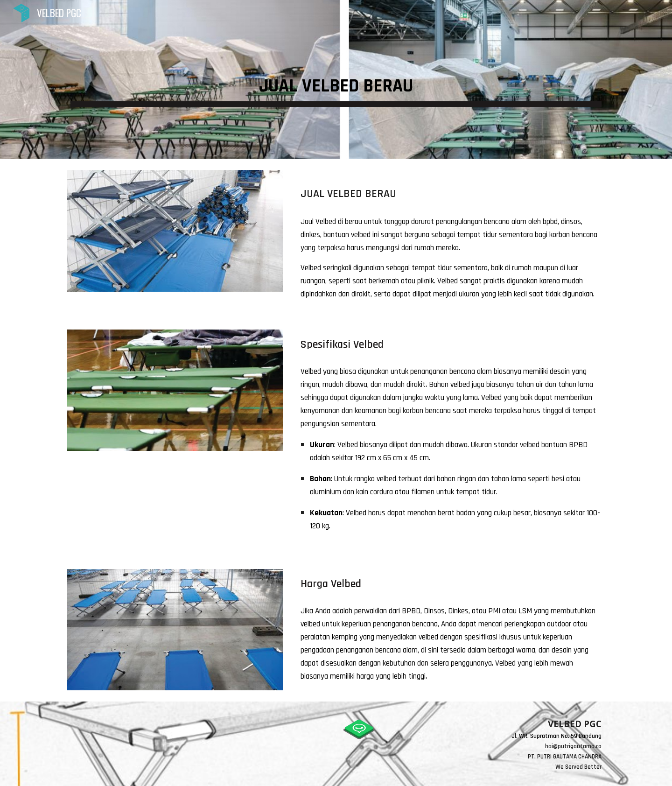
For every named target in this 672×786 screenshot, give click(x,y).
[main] (336, 80)
